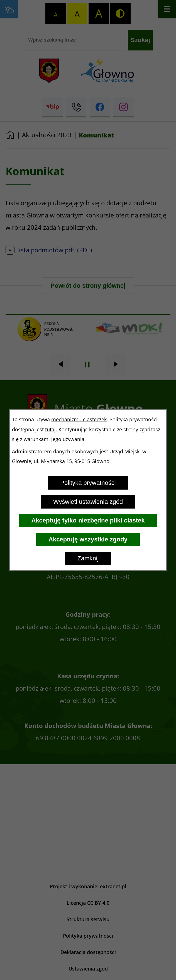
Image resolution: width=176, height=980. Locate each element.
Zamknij (88, 558)
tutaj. (51, 429)
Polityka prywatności (88, 483)
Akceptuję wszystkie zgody (88, 539)
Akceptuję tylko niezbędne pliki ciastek (88, 520)
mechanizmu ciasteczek (79, 419)
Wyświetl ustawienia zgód (88, 502)
